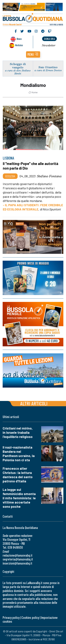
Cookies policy (30, 617)
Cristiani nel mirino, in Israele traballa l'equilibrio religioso (18, 432)
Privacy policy (11, 617)
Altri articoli (34, 403)
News (19, 39)
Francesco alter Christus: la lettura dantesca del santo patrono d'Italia (18, 475)
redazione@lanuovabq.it (18, 555)
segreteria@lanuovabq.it (18, 559)
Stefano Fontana (49, 176)
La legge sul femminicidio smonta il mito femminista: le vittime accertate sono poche (19, 498)
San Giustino (48, 67)
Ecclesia (10, 176)
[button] (33, 54)
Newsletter (49, 45)
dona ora (49, 39)
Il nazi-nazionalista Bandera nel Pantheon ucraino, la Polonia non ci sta (19, 454)
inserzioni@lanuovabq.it (17, 563)
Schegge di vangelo (18, 66)
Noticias (19, 45)
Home (33, 92)
